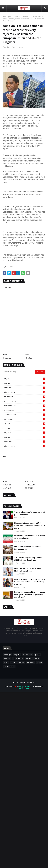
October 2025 (25, 410)
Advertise (28, 358)
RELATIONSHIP (8, 488)
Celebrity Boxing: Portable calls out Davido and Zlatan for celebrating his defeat (30, 582)
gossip (38, 655)
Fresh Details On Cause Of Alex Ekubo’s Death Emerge (28, 570)
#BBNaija (7, 655)
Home (5, 17)
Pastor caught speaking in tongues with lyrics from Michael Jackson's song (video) (30, 594)
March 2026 (25, 388)
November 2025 (25, 406)
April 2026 (25, 383)
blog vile (17, 655)
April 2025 (25, 437)
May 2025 (25, 433)
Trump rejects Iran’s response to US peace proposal (30, 513)
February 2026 (25, 392)
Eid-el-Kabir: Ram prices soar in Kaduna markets (27, 548)
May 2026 (25, 379)
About (27, 355)
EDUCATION (7, 485)
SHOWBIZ (31, 663)
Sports (40, 663)
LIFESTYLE (20, 659)
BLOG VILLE (29, 482)
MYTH (37, 659)
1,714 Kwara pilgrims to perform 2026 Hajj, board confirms (28, 559)
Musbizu (7, 47)
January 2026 (25, 397)
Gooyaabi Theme (24, 689)
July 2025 (25, 424)
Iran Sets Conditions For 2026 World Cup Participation (30, 537)
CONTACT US (30, 488)
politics (11, 17)
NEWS (5, 482)
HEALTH (7, 659)
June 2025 (25, 428)
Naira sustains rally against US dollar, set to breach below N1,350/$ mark (30, 525)
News (6, 663)
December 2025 (25, 401)
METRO (29, 659)
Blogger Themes (25, 687)
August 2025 (25, 419)
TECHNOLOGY (30, 485)
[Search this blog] (19, 372)
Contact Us (7, 358)
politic (13, 663)
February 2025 (25, 446)
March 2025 (25, 442)
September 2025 (25, 415)
